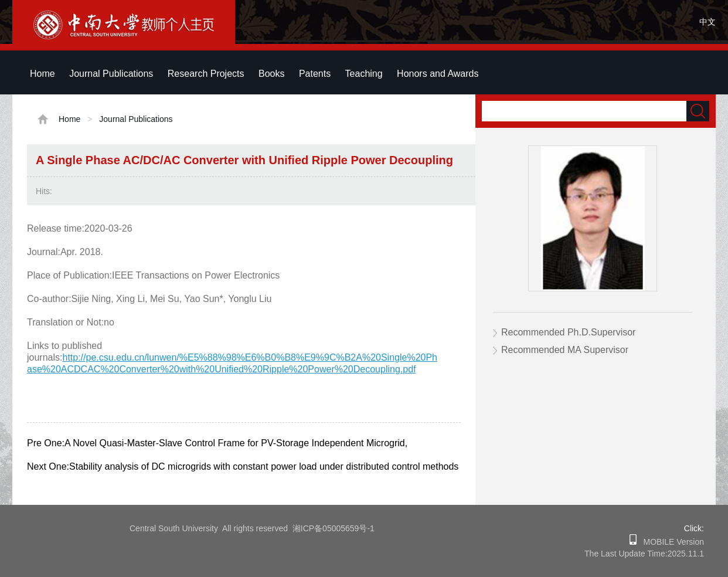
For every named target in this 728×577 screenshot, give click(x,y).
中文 (707, 22)
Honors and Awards (438, 74)
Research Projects (206, 74)
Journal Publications (111, 74)
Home (42, 74)
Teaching (364, 74)
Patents (315, 74)
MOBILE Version (670, 542)
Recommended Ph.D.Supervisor (568, 332)
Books (271, 74)
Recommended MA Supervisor (565, 350)
